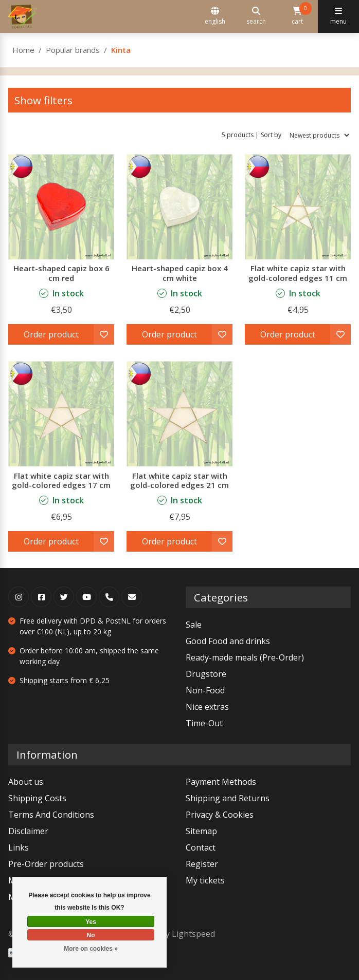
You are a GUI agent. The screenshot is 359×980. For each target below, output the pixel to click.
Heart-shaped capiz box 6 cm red (61, 273)
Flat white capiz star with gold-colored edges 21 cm (179, 480)
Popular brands (73, 50)
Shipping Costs (37, 798)
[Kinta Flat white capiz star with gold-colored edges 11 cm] (298, 206)
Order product (51, 334)
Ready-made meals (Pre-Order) (245, 657)
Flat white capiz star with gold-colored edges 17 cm (61, 480)
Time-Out (204, 723)
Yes (91, 922)
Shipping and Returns (228, 798)
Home (23, 50)
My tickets (205, 880)
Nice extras (207, 707)
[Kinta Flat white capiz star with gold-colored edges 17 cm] (61, 414)
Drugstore (206, 674)
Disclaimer (28, 831)
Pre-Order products (46, 864)
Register (202, 864)
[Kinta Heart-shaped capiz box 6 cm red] (61, 206)
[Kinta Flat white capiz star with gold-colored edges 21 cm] (179, 414)
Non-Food (205, 690)
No (91, 935)
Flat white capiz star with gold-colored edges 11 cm (298, 273)
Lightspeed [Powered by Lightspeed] (193, 934)
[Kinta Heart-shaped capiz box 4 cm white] (179, 206)
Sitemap (201, 831)
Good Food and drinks (228, 641)
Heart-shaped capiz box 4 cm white (180, 273)
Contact (201, 847)
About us (26, 782)
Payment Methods (221, 782)
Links (19, 847)
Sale (194, 625)
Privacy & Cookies (220, 815)
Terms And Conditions (51, 815)
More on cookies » (91, 949)
